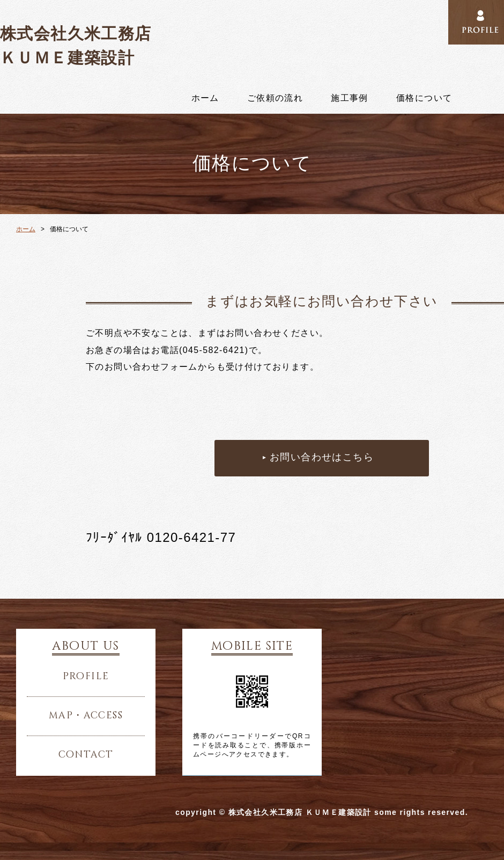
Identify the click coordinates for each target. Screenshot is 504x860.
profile (86, 677)
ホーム (205, 98)
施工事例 (350, 98)
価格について (424, 98)
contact (86, 755)
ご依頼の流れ (275, 98)
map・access (86, 716)
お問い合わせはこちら (322, 458)
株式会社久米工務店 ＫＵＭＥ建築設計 (76, 46)
